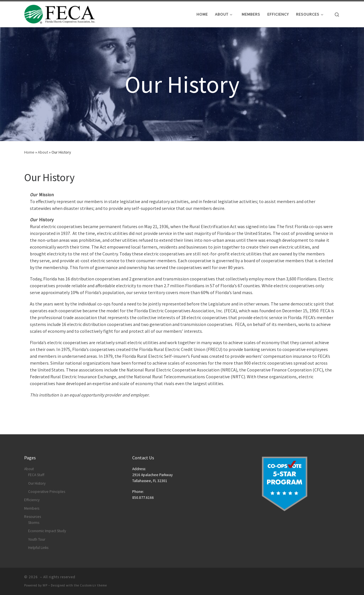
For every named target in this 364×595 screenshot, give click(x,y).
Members (32, 508)
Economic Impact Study (47, 531)
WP (45, 585)
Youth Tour (37, 539)
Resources (33, 517)
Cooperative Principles (47, 492)
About (43, 152)
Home (29, 152)
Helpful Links (38, 548)
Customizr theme (93, 585)
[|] (60, 13)
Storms (34, 523)
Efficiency (32, 500)
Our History (37, 483)
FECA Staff (36, 475)
